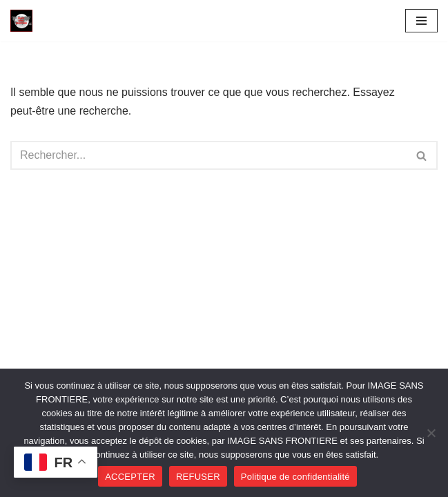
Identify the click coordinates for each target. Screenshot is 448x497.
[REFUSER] (431, 433)
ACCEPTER (130, 477)
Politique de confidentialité (295, 477)
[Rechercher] (208, 155)
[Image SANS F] (25, 21)
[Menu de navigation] (421, 21)
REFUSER (198, 477)
